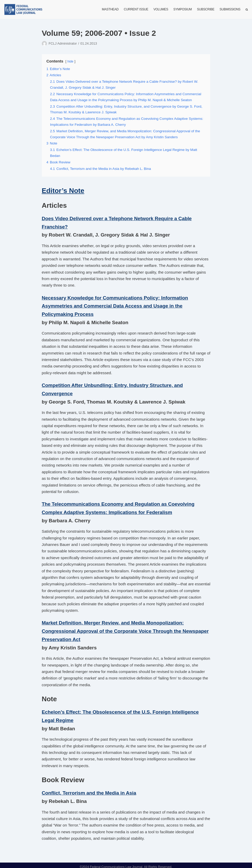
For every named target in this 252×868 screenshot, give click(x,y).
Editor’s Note (63, 190)
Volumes (161, 9)
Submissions (230, 9)
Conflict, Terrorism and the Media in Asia (89, 790)
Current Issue (137, 9)
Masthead (111, 9)
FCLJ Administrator (63, 43)
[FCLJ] (25, 9)
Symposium (183, 9)
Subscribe (206, 9)
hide (70, 61)
